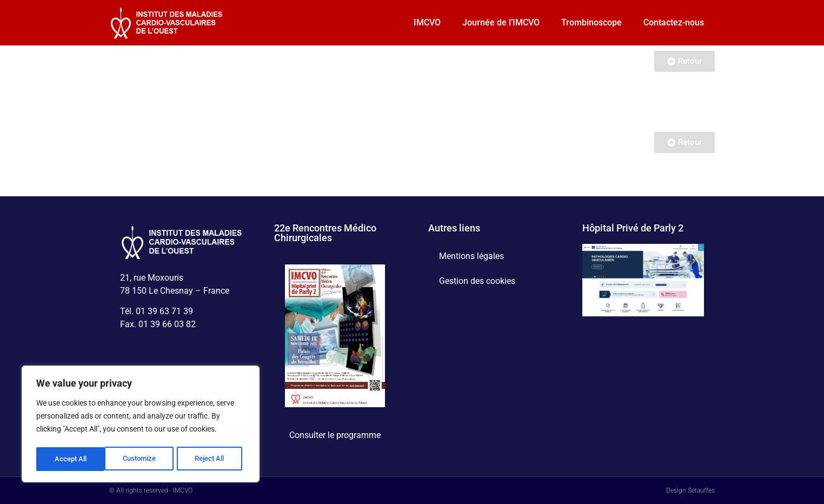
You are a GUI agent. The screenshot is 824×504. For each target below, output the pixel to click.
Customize (71, 459)
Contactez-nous (674, 22)
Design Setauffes (690, 490)
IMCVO (427, 22)
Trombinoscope (592, 22)
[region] (141, 426)
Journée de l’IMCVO (501, 22)
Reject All (142, 459)
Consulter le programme (335, 435)
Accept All (212, 459)
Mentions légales (471, 256)
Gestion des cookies (477, 281)
